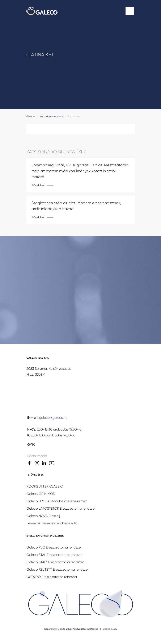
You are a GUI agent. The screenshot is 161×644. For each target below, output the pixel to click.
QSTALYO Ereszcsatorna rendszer (52, 577)
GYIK (31, 445)
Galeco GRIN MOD (41, 494)
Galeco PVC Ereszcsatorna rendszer (54, 547)
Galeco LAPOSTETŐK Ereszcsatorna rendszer (61, 508)
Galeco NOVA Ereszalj (43, 516)
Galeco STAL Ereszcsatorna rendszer (54, 555)
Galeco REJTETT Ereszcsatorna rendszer (58, 569)
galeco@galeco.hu (53, 418)
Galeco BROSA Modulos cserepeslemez (57, 501)
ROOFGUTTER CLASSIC (45, 486)
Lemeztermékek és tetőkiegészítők (53, 523)
